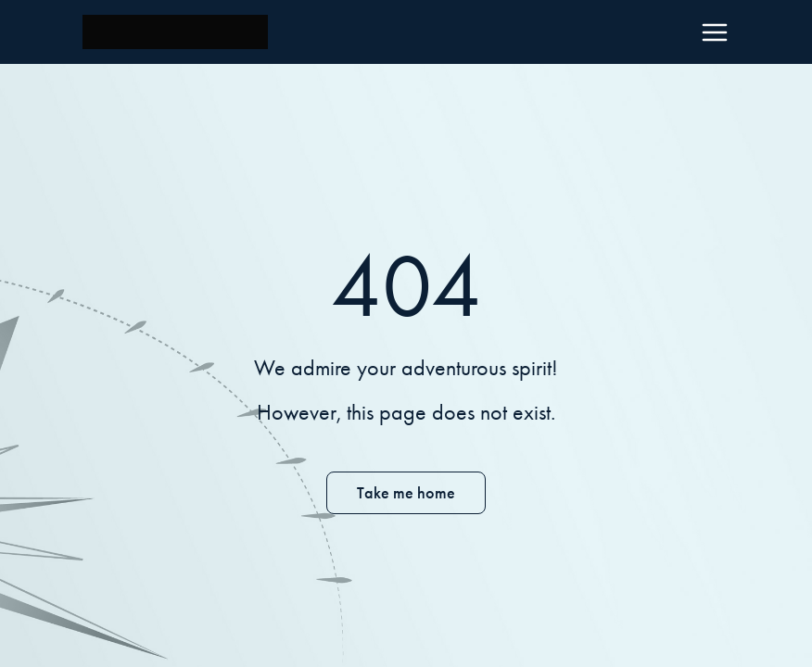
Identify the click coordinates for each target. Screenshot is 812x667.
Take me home (406, 493)
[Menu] (715, 32)
